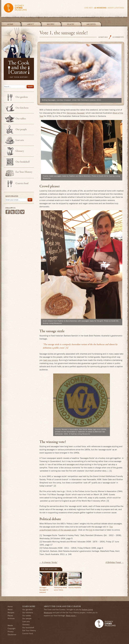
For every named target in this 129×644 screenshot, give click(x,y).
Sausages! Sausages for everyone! (44, 590)
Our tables (21, 119)
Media (10, 625)
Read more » (71, 615)
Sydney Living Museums (64, 9)
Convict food (22, 183)
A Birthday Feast (115, 562)
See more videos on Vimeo (22, 212)
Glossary (20, 151)
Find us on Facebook (8, 212)
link (91, 530)
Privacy (11, 631)
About (31, 24)
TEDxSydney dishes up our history (60, 589)
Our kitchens (22, 108)
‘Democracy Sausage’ (76, 113)
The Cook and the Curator (20, 53)
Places (71, 24)
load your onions (50, 360)
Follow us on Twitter (13, 212)
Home (10, 24)
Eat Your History (24, 172)
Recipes (51, 24)
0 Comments (118, 37)
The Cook (110, 37)
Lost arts (20, 140)
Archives (91, 24)
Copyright (12, 628)
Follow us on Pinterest (17, 212)
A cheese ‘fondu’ (49, 562)
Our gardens (22, 97)
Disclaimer (12, 634)
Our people (21, 129)
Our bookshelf (23, 162)
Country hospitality (75, 587)
